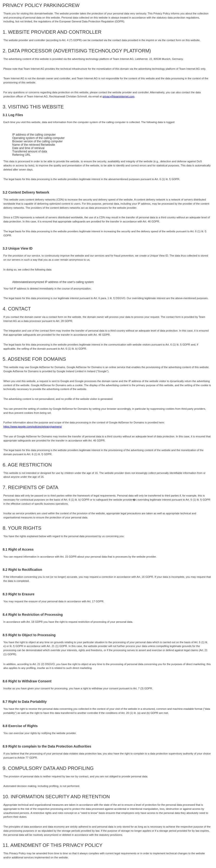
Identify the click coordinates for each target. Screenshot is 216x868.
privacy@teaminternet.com (118, 96)
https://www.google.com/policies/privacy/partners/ (33, 427)
